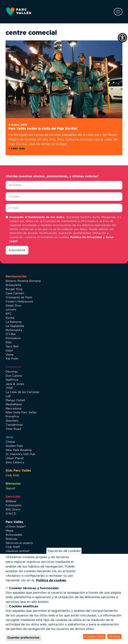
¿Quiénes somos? (18, 551)
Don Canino (14, 376)
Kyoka (10, 318)
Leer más (18, 148)
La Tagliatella (15, 326)
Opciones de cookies (64, 551)
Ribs (9, 342)
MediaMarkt (14, 404)
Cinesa (10, 442)
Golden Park (14, 446)
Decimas (12, 372)
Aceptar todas (94, 636)
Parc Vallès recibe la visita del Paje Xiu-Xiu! (43, 128)
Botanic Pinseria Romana (23, 281)
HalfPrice (12, 380)
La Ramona (14, 322)
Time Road (13, 429)
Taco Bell (12, 346)
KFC (9, 314)
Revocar (114, 636)
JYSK (9, 388)
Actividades (14, 535)
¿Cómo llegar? (16, 526)
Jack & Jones (15, 384)
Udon (9, 350)
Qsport (10, 488)
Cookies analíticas (24, 606)
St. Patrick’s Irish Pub (20, 454)
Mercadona (13, 408)
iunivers (11, 309)
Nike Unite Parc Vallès (21, 412)
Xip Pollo (12, 358)
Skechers (12, 421)
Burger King (14, 289)
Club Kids (12, 475)
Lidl (8, 396)
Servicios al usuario (19, 543)
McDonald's (14, 330)
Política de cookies (51, 580)
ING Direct (13, 509)
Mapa (9, 531)
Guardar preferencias (23, 638)
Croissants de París (19, 297)
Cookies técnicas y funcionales (34, 588)
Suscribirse (17, 250)
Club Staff (13, 547)
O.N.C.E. (11, 514)
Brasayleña (13, 285)
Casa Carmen (15, 293)
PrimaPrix (12, 416)
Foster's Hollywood (19, 301)
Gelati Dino (13, 306)
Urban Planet (15, 458)
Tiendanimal (14, 425)
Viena (10, 355)
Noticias (11, 539)
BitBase (11, 501)
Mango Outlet (15, 400)
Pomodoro (13, 338)
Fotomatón (13, 505)
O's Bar (11, 334)
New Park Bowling (19, 450)
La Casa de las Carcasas (22, 392)
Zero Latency (15, 462)
